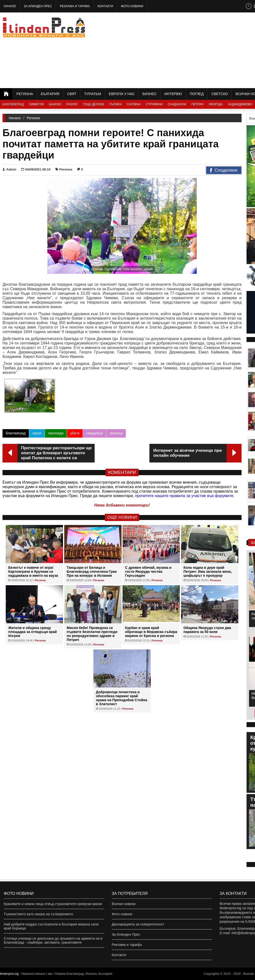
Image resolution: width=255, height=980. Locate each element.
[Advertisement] (200, 50)
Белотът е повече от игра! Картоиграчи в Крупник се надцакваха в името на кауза (33, 572)
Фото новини (132, 6)
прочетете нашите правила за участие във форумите (184, 496)
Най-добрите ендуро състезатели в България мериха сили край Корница (51, 926)
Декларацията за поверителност (138, 924)
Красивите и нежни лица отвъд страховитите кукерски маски (53, 904)
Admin (9, 169)
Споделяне (224, 171)
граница (116, 433)
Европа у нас (122, 94)
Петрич (198, 104)
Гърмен (115, 104)
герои (37, 433)
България (50, 94)
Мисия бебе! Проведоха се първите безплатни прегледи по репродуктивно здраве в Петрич (92, 634)
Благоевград (13, 104)
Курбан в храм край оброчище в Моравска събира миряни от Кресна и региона (151, 632)
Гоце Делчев (94, 104)
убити (75, 433)
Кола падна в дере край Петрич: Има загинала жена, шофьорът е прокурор (208, 572)
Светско (220, 94)
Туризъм (93, 94)
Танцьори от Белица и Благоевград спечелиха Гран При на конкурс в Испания (92, 572)
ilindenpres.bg (9, 974)
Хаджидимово (240, 104)
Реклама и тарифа (75, 6)
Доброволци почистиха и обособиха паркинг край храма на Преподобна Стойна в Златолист (122, 698)
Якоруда (216, 104)
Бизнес (150, 94)
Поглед (197, 94)
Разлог (72, 104)
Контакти (105, 6)
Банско (55, 104)
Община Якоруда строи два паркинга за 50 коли (207, 630)
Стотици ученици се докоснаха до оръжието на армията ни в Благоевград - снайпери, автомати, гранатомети (53, 940)
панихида (56, 433)
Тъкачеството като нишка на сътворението (38, 914)
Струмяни (154, 104)
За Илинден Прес (38, 6)
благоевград (16, 433)
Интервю (173, 94)
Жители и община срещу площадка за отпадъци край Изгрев (32, 632)
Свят (72, 94)
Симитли (36, 104)
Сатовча (134, 104)
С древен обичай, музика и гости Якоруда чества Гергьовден (148, 572)
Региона (25, 94)
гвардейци (95, 433)
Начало (10, 6)
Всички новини (124, 904)
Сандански (177, 104)
